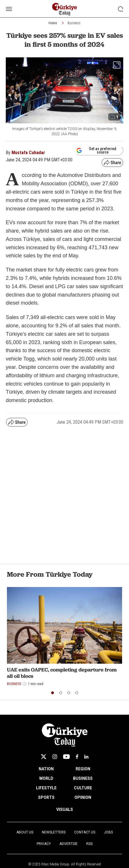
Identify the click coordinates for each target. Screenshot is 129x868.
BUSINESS (83, 778)
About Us (25, 832)
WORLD (46, 778)
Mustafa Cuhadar (28, 153)
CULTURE (83, 788)
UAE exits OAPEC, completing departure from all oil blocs (62, 673)
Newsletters (54, 832)
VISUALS (65, 809)
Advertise (69, 844)
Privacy (44, 844)
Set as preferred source (96, 150)
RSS (89, 844)
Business (74, 23)
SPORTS (46, 797)
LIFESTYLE (46, 788)
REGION (83, 769)
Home (53, 23)
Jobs (108, 832)
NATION (46, 769)
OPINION (83, 797)
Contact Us (85, 832)
